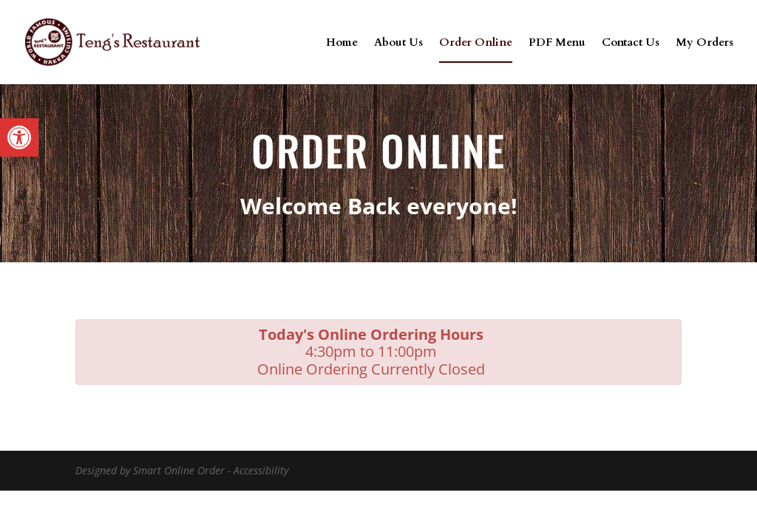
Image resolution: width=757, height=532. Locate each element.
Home (342, 43)
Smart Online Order (179, 470)
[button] (19, 137)
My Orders (705, 43)
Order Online (476, 43)
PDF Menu (557, 43)
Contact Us (631, 43)
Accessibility (261, 470)
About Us (398, 43)
